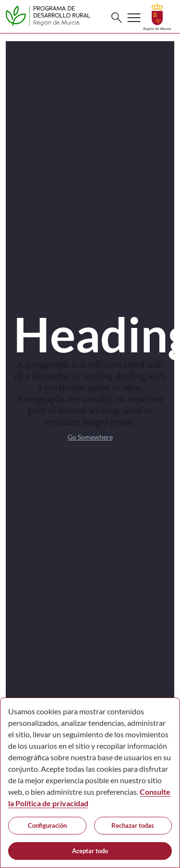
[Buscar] (117, 18)
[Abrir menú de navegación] (134, 18)
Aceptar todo (90, 851)
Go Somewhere (90, 437)
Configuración (47, 825)
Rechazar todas (133, 825)
